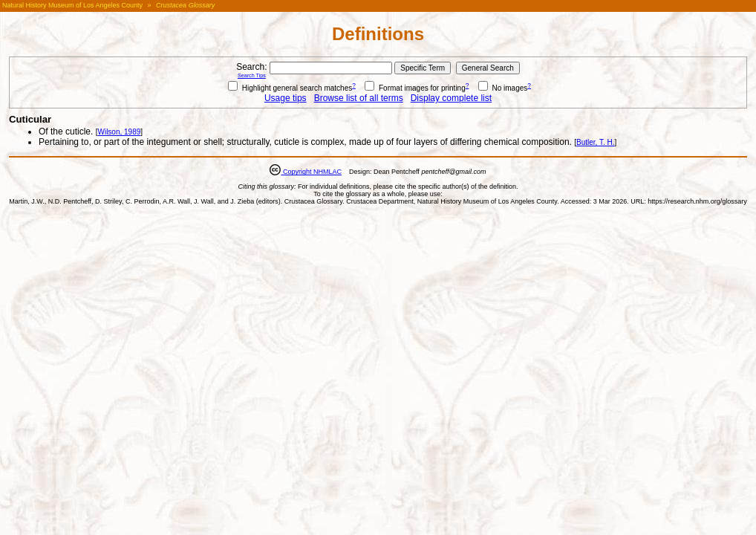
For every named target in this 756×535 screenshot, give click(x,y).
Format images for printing (415, 88)
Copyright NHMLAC (311, 172)
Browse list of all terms (359, 98)
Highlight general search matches (290, 88)
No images (503, 88)
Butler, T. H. (596, 142)
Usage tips (286, 98)
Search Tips (252, 75)
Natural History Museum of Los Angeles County (72, 5)
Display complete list (451, 98)
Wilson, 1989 (119, 132)
